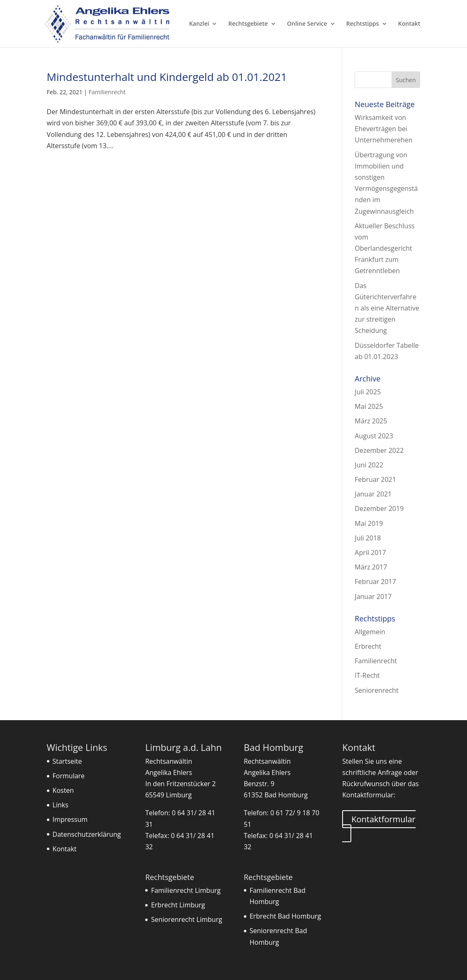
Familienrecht (107, 92)
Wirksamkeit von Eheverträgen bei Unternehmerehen (383, 129)
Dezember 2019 (379, 508)
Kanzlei (199, 24)
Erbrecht (368, 646)
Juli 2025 (368, 392)
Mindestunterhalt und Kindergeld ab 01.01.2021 (167, 77)
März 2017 (371, 567)
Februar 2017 (375, 582)
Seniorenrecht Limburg (186, 919)
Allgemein (370, 632)
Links (61, 805)
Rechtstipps (363, 24)
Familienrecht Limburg (186, 890)
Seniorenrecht (376, 690)
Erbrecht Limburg (178, 905)
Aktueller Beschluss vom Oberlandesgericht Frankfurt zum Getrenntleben (384, 248)
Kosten (63, 790)
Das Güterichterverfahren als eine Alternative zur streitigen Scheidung (387, 308)
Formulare (69, 776)
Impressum (70, 819)
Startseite (67, 761)
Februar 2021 (375, 479)
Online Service (307, 24)
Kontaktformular (383, 819)
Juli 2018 (368, 538)
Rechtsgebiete (248, 24)
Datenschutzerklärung (87, 834)
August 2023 (374, 436)
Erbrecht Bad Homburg (285, 916)
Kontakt (409, 24)
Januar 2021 (373, 494)
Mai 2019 (369, 523)
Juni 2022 (369, 465)
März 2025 (371, 421)
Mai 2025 (369, 406)
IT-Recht (367, 675)
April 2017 (370, 552)
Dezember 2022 (379, 450)
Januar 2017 (373, 596)
